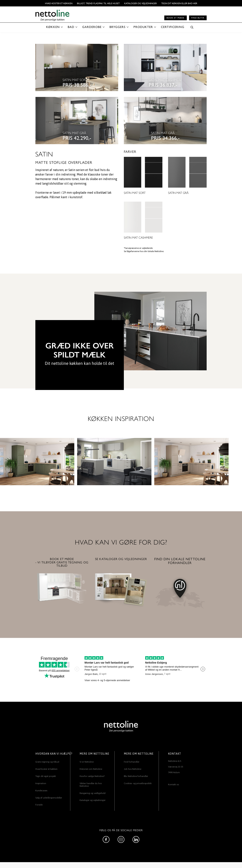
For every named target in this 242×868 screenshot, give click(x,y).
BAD (71, 27)
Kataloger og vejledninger (140, 3)
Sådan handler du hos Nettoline (91, 785)
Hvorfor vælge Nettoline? (92, 776)
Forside (39, 805)
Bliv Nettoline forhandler (136, 776)
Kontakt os (173, 784)
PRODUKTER (143, 27)
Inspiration (41, 783)
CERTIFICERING (173, 27)
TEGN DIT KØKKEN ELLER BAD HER (179, 3)
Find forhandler (132, 762)
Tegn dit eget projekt (46, 776)
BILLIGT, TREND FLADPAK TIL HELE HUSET (98, 3)
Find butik (198, 18)
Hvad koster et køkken (59, 3)
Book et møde (175, 18)
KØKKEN (53, 27)
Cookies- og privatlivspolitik (138, 783)
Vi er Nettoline (87, 762)
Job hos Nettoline (133, 769)
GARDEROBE (92, 27)
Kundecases (41, 791)
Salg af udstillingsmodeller (49, 798)
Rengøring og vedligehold (93, 793)
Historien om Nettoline (91, 769)
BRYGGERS (118, 27)
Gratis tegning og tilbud (47, 762)
